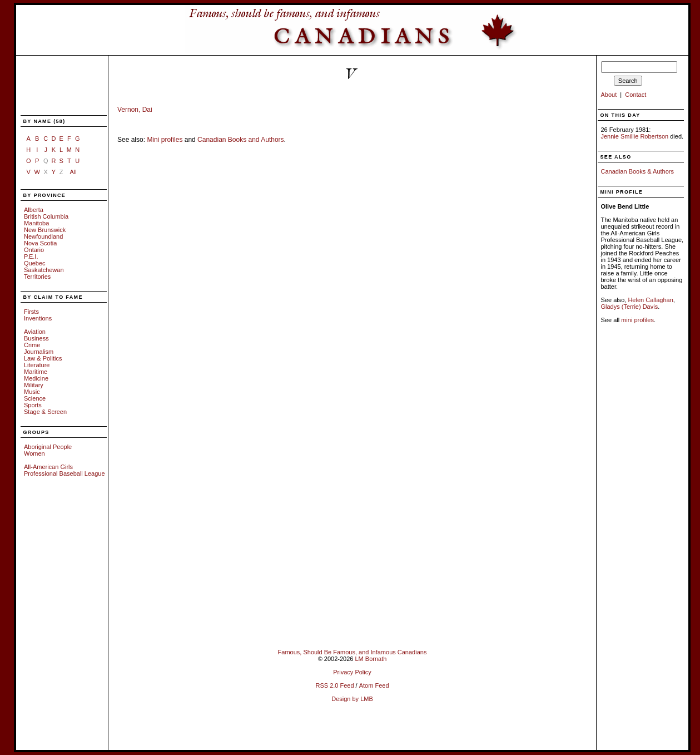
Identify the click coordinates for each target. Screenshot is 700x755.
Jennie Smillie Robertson (635, 136)
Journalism (39, 352)
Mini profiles (165, 140)
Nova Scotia (40, 243)
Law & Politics (43, 358)
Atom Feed (374, 685)
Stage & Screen (45, 412)
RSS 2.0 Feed (334, 685)
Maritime (36, 372)
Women (34, 453)
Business (36, 338)
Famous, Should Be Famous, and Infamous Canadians (353, 652)
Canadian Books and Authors (240, 140)
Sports (33, 405)
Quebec (35, 263)
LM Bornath (371, 659)
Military (34, 385)
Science (35, 398)
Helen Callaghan (650, 300)
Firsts (31, 312)
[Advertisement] (57, 86)
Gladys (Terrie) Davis (630, 307)
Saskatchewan (44, 270)
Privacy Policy (352, 672)
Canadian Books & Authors (637, 171)
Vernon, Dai (135, 110)
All (73, 172)
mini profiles (637, 320)
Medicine (36, 378)
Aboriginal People (48, 447)
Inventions (38, 318)
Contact (636, 95)
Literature (37, 365)
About (609, 95)
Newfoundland (43, 236)
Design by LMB (352, 699)
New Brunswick (45, 230)
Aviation (35, 332)
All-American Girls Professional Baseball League (64, 470)
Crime (32, 345)
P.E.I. (31, 256)
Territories (37, 277)
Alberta (34, 210)
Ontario (34, 250)
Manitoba (36, 223)
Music (32, 392)
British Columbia (46, 216)
